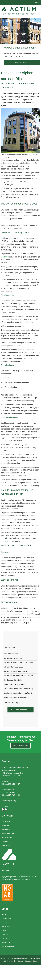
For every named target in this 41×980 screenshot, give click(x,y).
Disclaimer (28, 961)
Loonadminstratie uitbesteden (15, 684)
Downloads (6, 927)
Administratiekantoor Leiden (14, 667)
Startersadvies (7, 837)
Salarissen (5, 825)
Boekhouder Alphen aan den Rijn (16, 671)
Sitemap (21, 961)
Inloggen (5, 938)
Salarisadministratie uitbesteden (15, 697)
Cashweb (5, 257)
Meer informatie (21, 746)
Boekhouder (6, 942)
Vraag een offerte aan (20, 710)
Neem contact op (22, 63)
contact (8, 541)
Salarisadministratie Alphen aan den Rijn (19, 693)
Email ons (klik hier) (9, 801)
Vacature (5, 934)
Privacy (36, 961)
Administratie (6, 822)
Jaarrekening (6, 829)
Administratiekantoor (9, 946)
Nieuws (4, 915)
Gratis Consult (7, 845)
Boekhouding (12, 961)
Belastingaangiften (8, 833)
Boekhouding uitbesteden (13, 680)
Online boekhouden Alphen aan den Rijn (19, 689)
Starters (4, 923)
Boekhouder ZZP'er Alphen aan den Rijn (18, 676)
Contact (4, 931)
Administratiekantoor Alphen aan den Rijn (19, 663)
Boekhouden (6, 919)
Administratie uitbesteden (13, 658)
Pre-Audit (5, 841)
